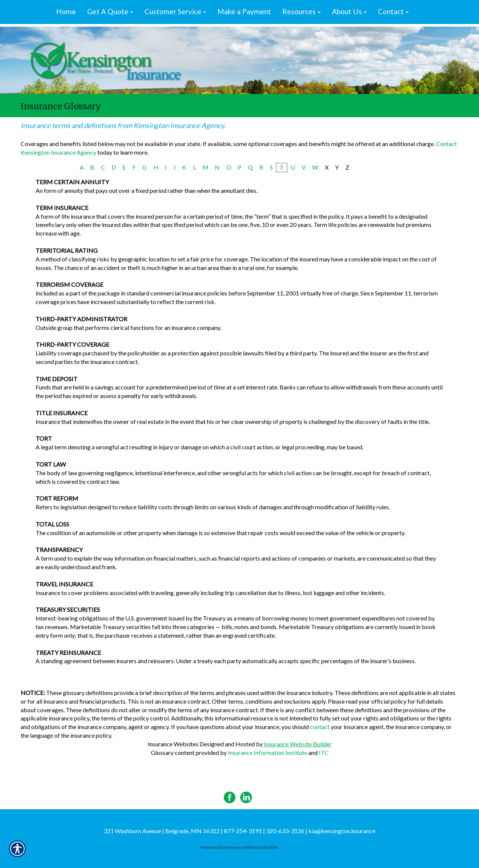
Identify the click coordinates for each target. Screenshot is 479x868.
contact (320, 727)
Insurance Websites (173, 744)
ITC (324, 752)
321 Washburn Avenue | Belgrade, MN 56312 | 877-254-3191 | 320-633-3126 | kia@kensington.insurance (239, 831)
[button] (110, 12)
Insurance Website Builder (298, 744)
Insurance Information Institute (268, 752)
